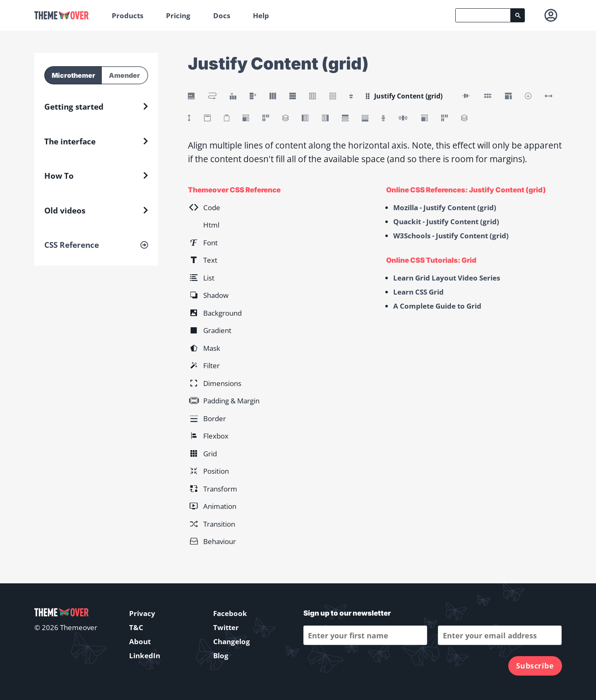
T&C (136, 627)
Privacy (142, 613)
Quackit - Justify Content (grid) (446, 222)
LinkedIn (145, 656)
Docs (222, 16)
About (140, 641)
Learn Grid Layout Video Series (447, 278)
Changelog (232, 641)
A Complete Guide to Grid (437, 306)
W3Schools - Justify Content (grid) (451, 236)
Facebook (230, 613)
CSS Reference (72, 245)
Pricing (178, 16)
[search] (483, 15)
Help (261, 16)
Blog (221, 656)
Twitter (226, 627)
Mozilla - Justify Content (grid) (445, 207)
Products (127, 16)
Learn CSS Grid (418, 292)
